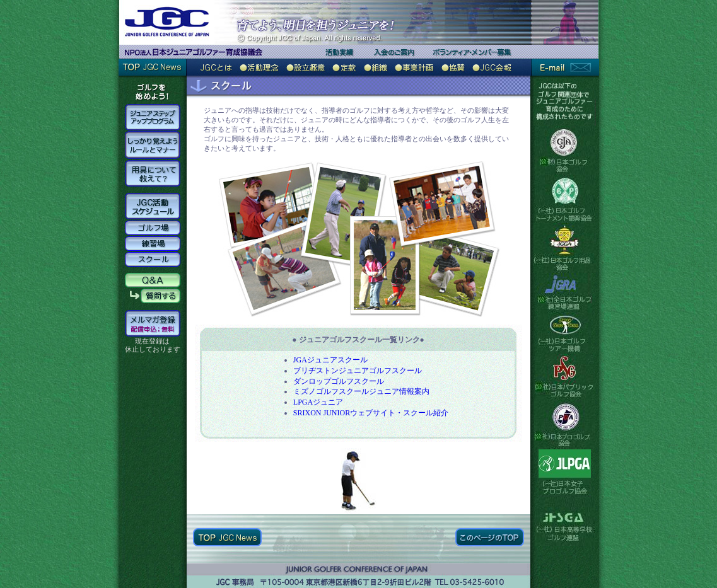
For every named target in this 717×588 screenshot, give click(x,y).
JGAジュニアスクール (330, 360)
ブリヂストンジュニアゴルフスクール (358, 371)
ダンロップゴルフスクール (339, 381)
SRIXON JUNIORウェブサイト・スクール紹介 (371, 413)
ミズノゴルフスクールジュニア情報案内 (361, 391)
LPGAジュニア (318, 402)
